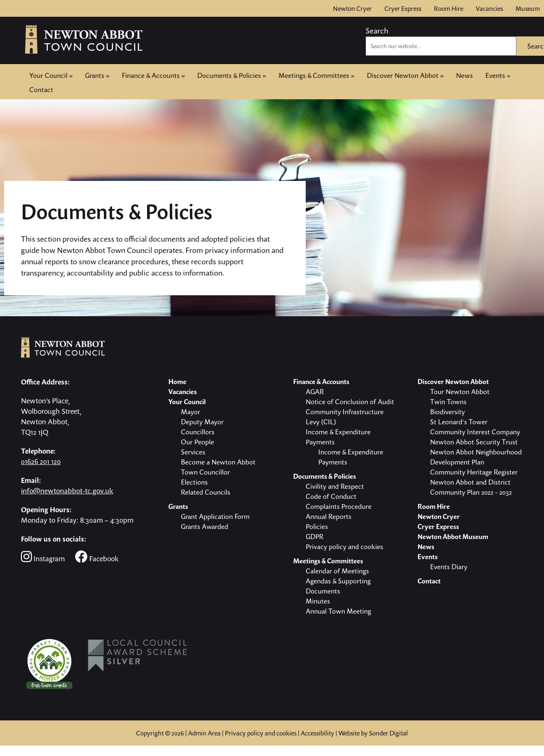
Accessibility (317, 733)
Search (377, 31)
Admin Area (204, 733)
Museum (528, 8)
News (464, 75)
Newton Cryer (352, 8)
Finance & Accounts (153, 75)
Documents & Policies (232, 75)
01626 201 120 (41, 461)
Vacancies (489, 8)
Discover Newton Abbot (405, 75)
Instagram (43, 557)
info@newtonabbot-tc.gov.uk (67, 491)
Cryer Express (403, 8)
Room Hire (449, 8)
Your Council (51, 75)
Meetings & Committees (316, 75)
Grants (97, 75)
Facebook (97, 557)
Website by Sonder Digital (373, 733)
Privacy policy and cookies (261, 733)
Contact (41, 89)
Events (498, 75)
